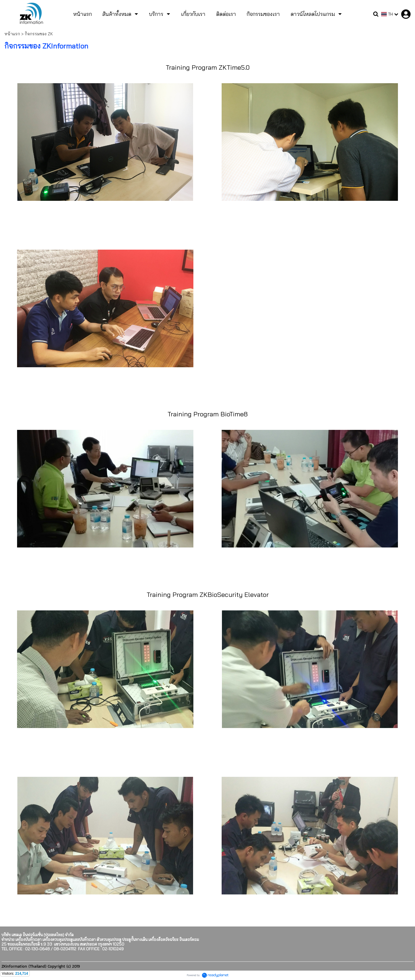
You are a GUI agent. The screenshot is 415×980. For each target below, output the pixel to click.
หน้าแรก (12, 34)
